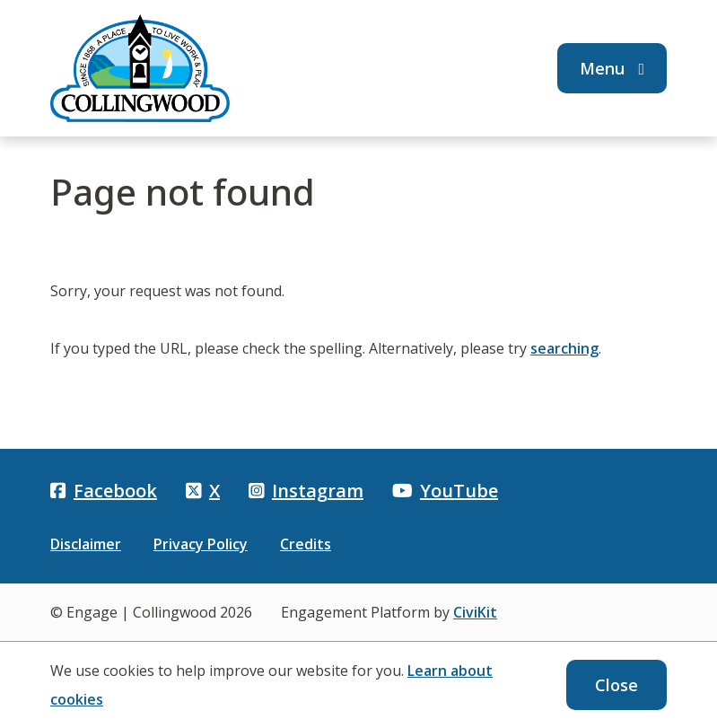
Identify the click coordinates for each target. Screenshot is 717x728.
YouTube (445, 491)
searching (564, 348)
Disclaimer (86, 544)
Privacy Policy (201, 544)
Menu (612, 68)
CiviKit (475, 612)
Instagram (306, 491)
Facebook (104, 491)
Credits (306, 544)
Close (616, 685)
